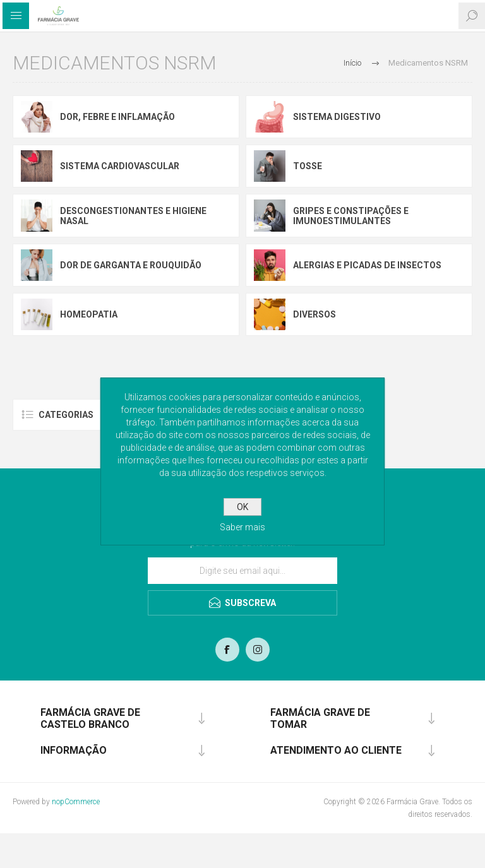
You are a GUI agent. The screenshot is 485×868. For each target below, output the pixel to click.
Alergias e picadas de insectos (367, 265)
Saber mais (242, 527)
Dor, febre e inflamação (117, 117)
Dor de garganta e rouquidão (131, 265)
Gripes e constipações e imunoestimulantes (351, 216)
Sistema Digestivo (337, 117)
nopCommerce (76, 802)
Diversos (314, 314)
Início (352, 63)
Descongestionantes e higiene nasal (133, 216)
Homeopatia (89, 314)
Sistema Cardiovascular (120, 166)
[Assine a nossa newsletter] (242, 571)
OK (242, 507)
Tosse (308, 166)
